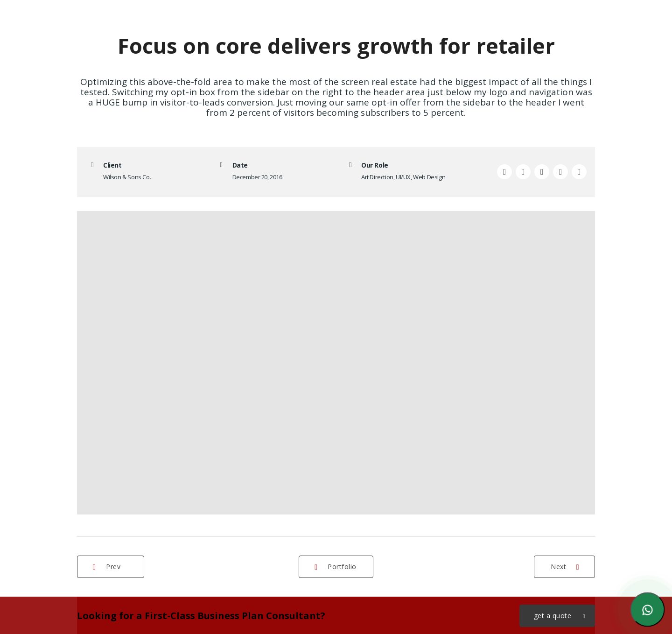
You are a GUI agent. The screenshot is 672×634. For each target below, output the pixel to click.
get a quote (560, 616)
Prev (107, 567)
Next (565, 567)
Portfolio (336, 567)
